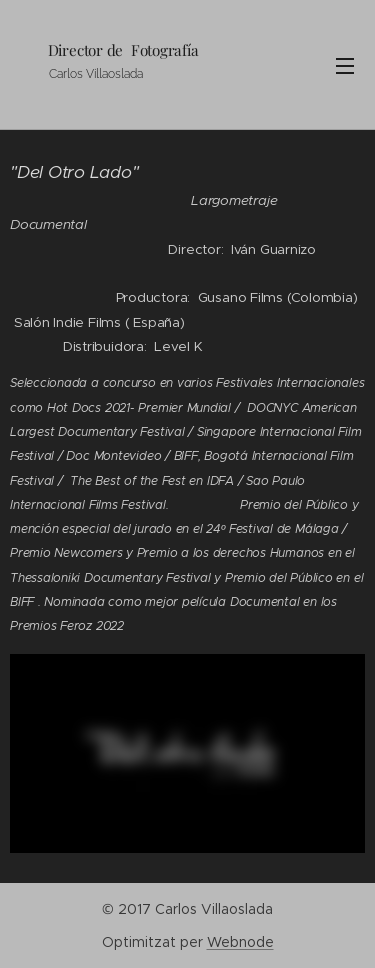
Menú (345, 66)
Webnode (240, 942)
